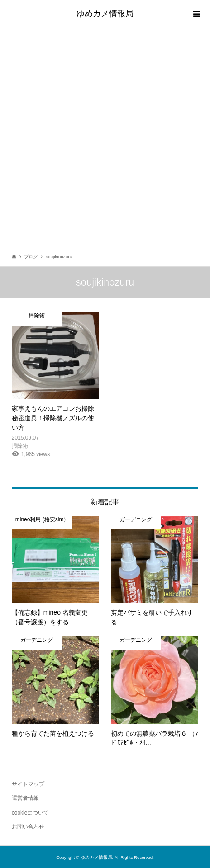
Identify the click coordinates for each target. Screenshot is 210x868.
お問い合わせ (28, 827)
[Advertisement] (105, 137)
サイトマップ (28, 784)
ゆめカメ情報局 (105, 14)
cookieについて (31, 813)
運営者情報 (25, 798)
